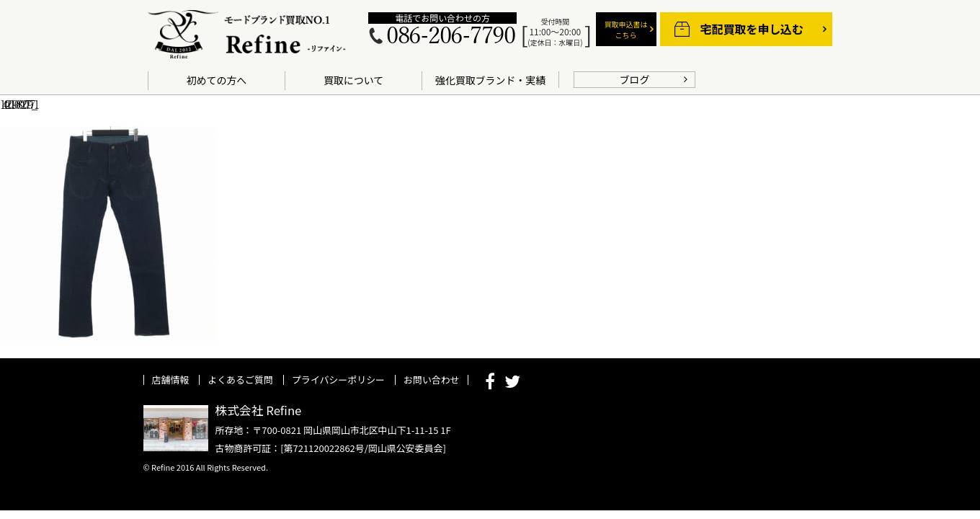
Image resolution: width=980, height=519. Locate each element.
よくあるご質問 (240, 380)
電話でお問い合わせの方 (442, 18)
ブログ (635, 79)
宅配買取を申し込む (752, 29)
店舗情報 (171, 380)
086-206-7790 (450, 36)
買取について (353, 80)
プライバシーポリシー (338, 380)
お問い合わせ (432, 380)
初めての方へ (217, 80)
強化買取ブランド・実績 (490, 80)
